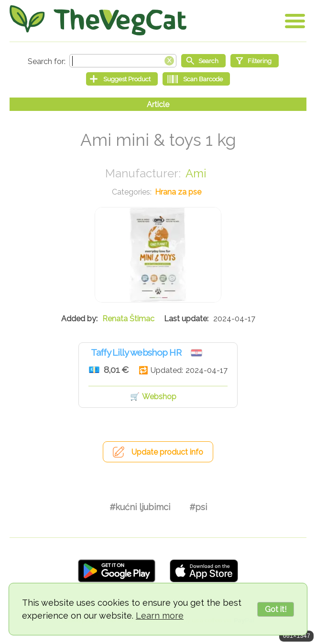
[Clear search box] (169, 60)
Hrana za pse (178, 192)
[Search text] (123, 61)
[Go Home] (98, 20)
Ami (196, 173)
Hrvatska (196, 353)
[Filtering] (255, 61)
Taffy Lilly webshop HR (136, 352)
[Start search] (203, 61)
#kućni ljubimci (140, 507)
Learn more (160, 616)
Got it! (276, 609)
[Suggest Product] (122, 79)
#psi (198, 507)
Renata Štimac (128, 319)
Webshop (159, 397)
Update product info (167, 452)
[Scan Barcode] (196, 79)
